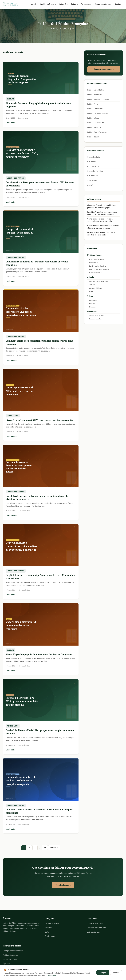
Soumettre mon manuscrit (104, 69)
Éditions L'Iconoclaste (96, 123)
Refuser (116, 973)
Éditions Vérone (93, 118)
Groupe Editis (92, 162)
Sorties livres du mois (97, 316)
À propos (6, 964)
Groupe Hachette (94, 157)
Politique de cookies (10, 955)
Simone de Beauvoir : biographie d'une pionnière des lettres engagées (102, 206)
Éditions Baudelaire (95, 95)
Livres (91, 292)
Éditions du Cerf (93, 137)
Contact (118, 4)
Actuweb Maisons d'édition (99, 281)
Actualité (63, 4)
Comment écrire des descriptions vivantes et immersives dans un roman (103, 227)
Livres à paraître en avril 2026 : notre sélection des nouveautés (40, 420)
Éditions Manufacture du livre (98, 99)
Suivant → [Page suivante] (54, 848)
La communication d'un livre (99, 269)
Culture (73, 4)
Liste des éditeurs (94, 932)
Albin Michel (92, 181)
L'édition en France (47, 4)
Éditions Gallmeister (95, 109)
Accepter (103, 973)
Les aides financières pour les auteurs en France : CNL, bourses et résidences (103, 213)
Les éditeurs (94, 263)
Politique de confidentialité (13, 951)
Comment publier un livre (96, 928)
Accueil (33, 4)
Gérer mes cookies (10, 959)
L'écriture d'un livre (96, 273)
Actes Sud (91, 185)
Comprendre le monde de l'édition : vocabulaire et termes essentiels (100, 220)
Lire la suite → (33, 123)
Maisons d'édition (95, 288)
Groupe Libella (93, 176)
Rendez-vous (86, 4)
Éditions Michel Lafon (95, 90)
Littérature (93, 307)
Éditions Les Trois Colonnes (98, 113)
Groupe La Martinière (95, 171)
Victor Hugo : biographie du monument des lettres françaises (39, 654)
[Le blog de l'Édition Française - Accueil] (11, 4)
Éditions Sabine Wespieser (97, 132)
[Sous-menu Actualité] (68, 4)
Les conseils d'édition (97, 259)
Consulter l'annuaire (63, 885)
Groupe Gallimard (94, 166)
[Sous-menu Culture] (78, 4)
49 (45, 848)
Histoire (92, 304)
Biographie (93, 300)
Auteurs (92, 285)
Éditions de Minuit (94, 128)
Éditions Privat (93, 104)
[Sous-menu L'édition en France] (56, 4)
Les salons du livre (96, 319)
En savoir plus (51, 976)
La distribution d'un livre (98, 266)
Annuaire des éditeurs (103, 4)
